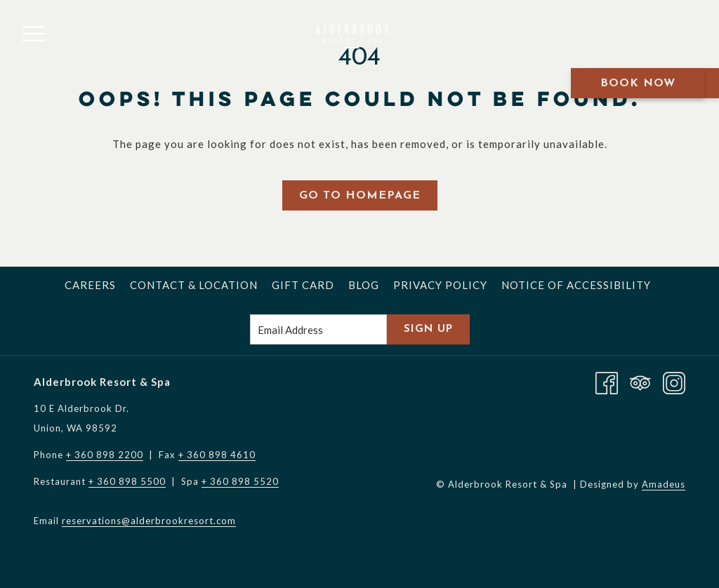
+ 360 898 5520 (240, 481)
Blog (364, 285)
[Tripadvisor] (640, 382)
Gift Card (303, 285)
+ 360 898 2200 (105, 455)
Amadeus (664, 484)
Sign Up (428, 329)
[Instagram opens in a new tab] (674, 382)
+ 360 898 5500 (127, 481)
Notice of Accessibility (576, 285)
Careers (90, 285)
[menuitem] (90, 285)
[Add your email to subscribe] (318, 329)
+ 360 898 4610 (217, 455)
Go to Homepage (360, 196)
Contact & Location (194, 285)
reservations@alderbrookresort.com (149, 521)
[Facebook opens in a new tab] (607, 382)
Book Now (638, 83)
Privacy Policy (440, 285)
